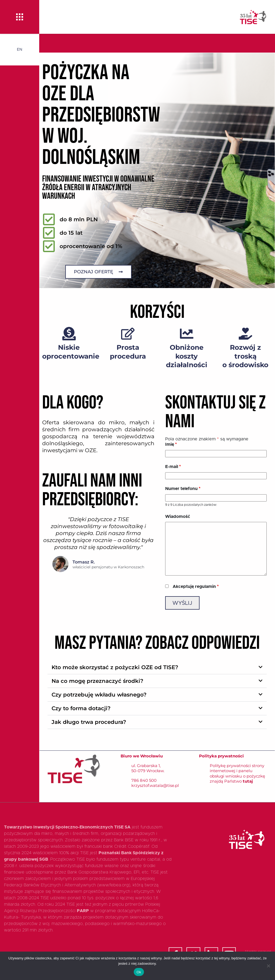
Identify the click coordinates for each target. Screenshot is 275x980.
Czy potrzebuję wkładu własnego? (99, 695)
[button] (157, 667)
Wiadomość (178, 517)
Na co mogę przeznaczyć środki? (97, 681)
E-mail (173, 467)
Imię (171, 444)
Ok (139, 972)
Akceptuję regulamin (196, 587)
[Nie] (268, 966)
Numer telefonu (183, 489)
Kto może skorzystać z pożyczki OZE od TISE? (115, 667)
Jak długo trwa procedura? (89, 722)
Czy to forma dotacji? (81, 708)
